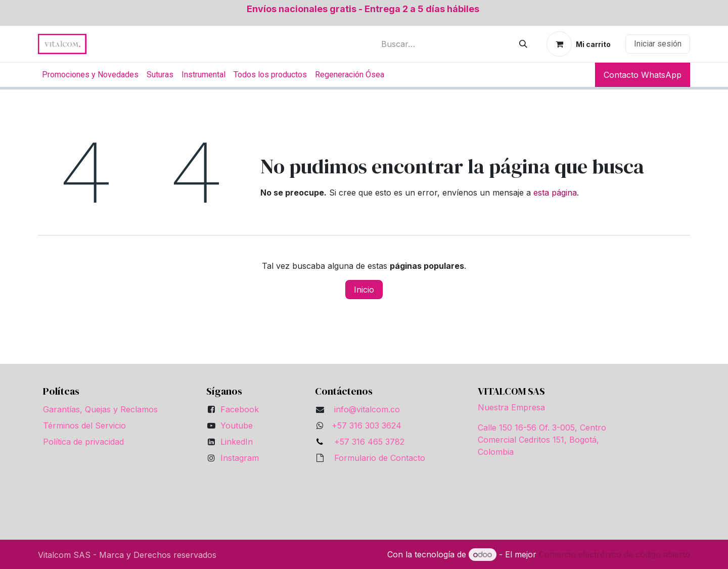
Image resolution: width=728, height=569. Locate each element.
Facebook (240, 409)
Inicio (364, 290)
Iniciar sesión (658, 44)
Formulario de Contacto (380, 458)
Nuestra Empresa (511, 407)
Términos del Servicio (84, 425)
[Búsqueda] (523, 44)
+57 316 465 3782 (367, 442)
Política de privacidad (83, 442)
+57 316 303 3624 (367, 425)
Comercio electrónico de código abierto (615, 554)
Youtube (237, 425)
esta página (555, 193)
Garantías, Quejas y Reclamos (100, 409)
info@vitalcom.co (367, 409)
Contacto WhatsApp (643, 75)
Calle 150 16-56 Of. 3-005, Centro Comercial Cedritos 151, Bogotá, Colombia (542, 440)
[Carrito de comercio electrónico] (579, 44)
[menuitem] (90, 75)
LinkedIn (237, 442)
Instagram (240, 458)
